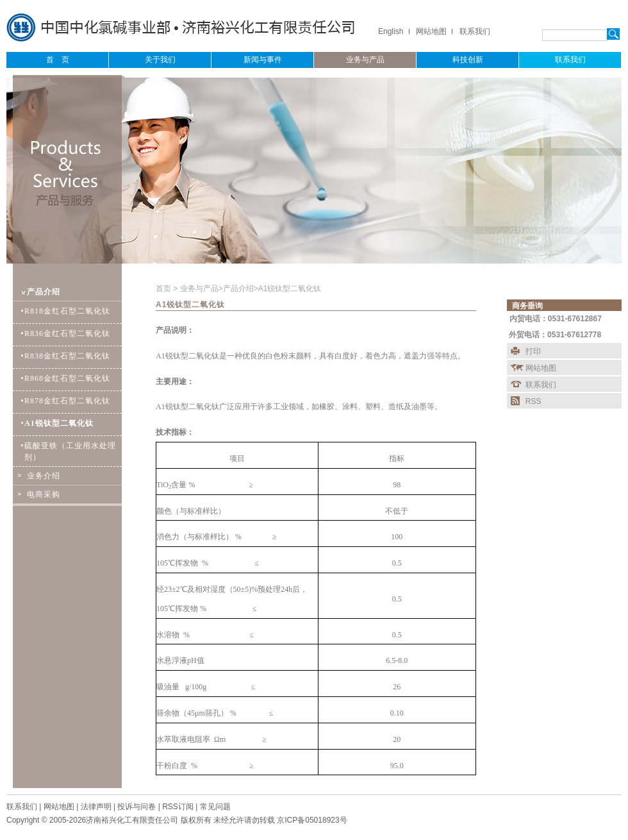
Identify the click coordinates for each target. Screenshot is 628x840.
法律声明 (96, 807)
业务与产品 (199, 289)
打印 (533, 351)
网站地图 (431, 31)
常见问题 (215, 807)
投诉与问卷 (136, 807)
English (391, 31)
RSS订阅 (178, 807)
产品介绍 (238, 289)
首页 (164, 289)
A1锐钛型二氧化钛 (290, 289)
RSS (533, 401)
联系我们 (475, 31)
